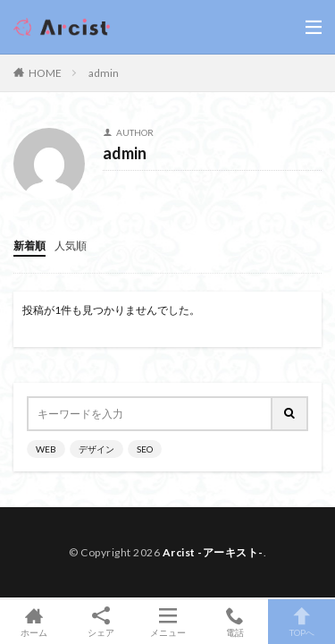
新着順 (29, 246)
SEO (145, 449)
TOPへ (301, 622)
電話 (234, 622)
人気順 (71, 246)
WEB (46, 449)
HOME (45, 73)
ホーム (33, 622)
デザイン (96, 449)
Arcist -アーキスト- (213, 552)
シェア (100, 622)
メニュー (167, 622)
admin (104, 73)
